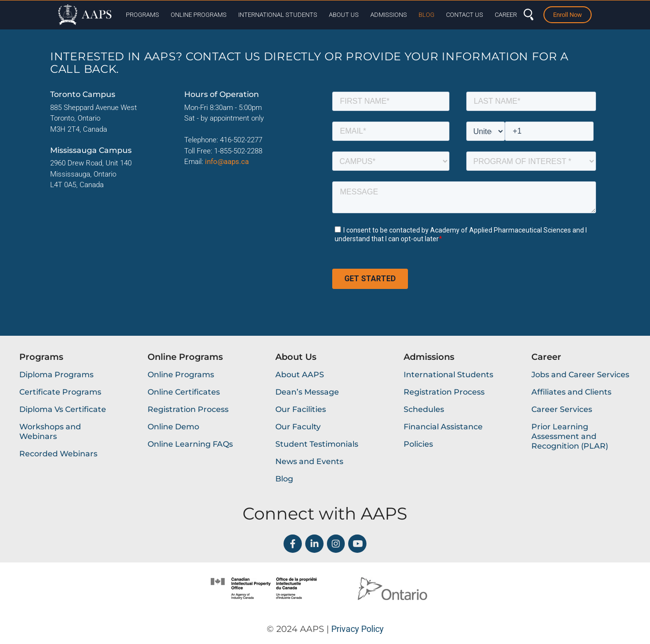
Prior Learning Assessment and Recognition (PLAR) (570, 436)
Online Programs (199, 15)
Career (506, 15)
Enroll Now (568, 15)
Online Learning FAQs (190, 444)
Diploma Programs (56, 375)
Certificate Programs (60, 392)
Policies (418, 444)
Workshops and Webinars (50, 432)
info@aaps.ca (227, 162)
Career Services (562, 409)
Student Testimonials (317, 444)
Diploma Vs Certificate (63, 409)
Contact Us (465, 15)
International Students (278, 15)
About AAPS (300, 375)
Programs (142, 15)
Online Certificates (184, 392)
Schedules (424, 409)
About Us (344, 15)
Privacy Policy (358, 629)
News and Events (309, 461)
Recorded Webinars (58, 454)
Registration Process (188, 409)
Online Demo (173, 427)
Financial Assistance (443, 427)
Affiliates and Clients (571, 392)
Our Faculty (298, 427)
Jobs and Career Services (580, 375)
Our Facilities (301, 409)
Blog (427, 15)
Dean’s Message (307, 392)
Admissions (389, 15)
